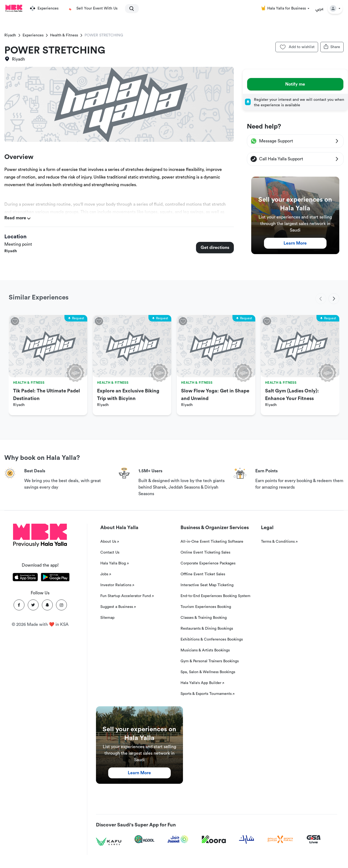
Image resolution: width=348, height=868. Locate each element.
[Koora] (214, 839)
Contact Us (110, 552)
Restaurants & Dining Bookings (207, 629)
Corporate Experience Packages (208, 563)
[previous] (321, 299)
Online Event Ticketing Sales (205, 552)
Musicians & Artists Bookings (205, 650)
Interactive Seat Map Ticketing (207, 585)
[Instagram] (61, 605)
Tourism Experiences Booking (206, 607)
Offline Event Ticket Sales (203, 574)
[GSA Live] (314, 839)
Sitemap (107, 618)
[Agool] (145, 839)
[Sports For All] (280, 839)
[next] (334, 299)
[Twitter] (33, 605)
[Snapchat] (47, 605)
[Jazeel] (178, 839)
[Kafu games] (109, 842)
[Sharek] (247, 839)
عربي (320, 8)
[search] (129, 8)
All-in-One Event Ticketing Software (212, 542)
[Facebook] (19, 605)
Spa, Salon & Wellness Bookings (208, 672)
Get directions (215, 248)
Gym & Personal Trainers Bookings (210, 661)
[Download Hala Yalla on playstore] (55, 578)
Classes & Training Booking (204, 618)
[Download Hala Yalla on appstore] (25, 578)
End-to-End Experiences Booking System (215, 596)
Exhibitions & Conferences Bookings (212, 639)
